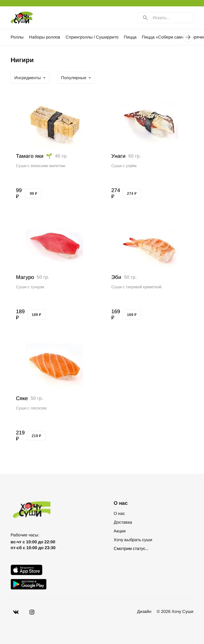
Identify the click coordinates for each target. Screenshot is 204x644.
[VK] (16, 617)
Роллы (17, 37)
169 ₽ (132, 315)
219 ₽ (36, 436)
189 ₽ (36, 315)
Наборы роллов (45, 37)
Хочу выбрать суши (133, 540)
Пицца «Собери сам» (163, 37)
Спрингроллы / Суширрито (92, 37)
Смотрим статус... (131, 548)
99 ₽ (33, 193)
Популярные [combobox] (27, 78)
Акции (120, 531)
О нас (119, 513)
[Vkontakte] (32, 617)
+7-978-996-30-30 (28, 533)
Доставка (123, 522)
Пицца (130, 37)
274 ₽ (132, 193)
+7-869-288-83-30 (28, 529)
